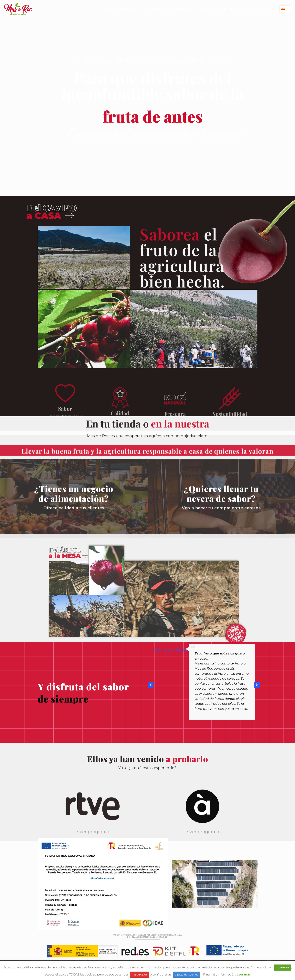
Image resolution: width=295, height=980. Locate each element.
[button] (257, 767)
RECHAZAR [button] (140, 975)
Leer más (244, 974)
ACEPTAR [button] (283, 967)
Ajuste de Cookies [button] (187, 975)
